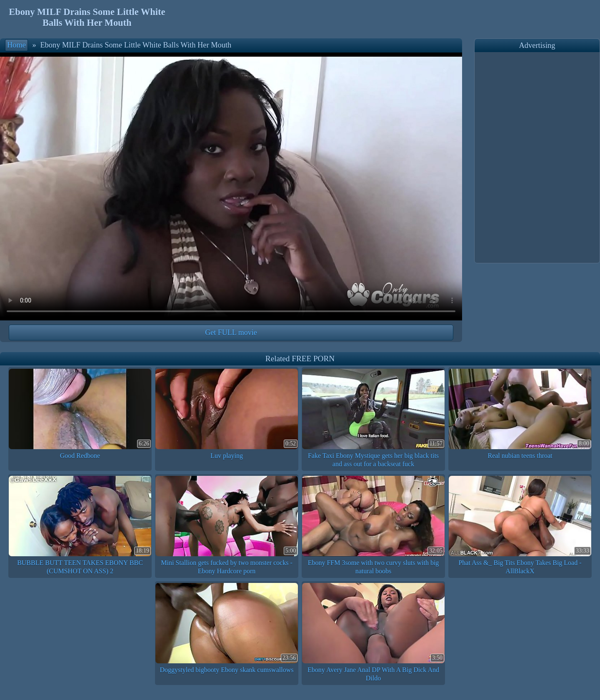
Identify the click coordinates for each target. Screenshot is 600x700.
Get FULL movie (231, 332)
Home (16, 45)
